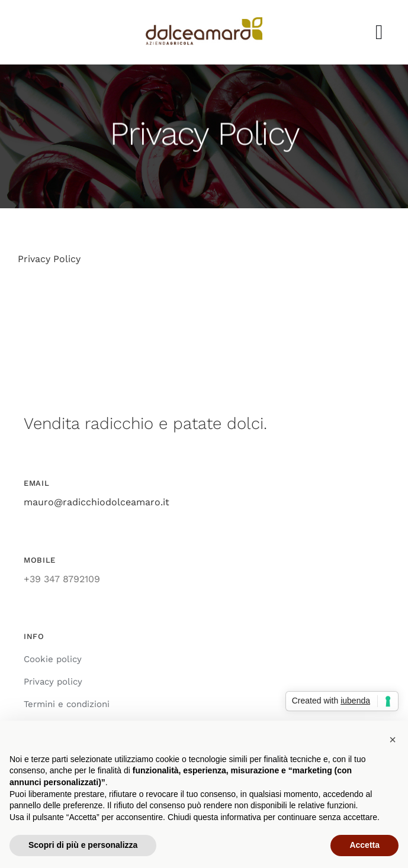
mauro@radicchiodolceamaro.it (97, 502)
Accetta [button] (364, 845)
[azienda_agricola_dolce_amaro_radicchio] (204, 22)
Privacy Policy (49, 259)
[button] (393, 740)
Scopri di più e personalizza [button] (83, 845)
